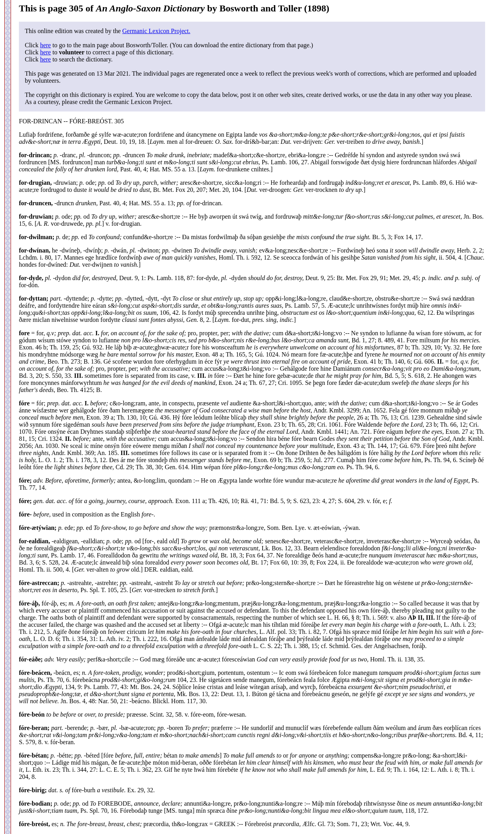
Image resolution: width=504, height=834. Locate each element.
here (46, 45)
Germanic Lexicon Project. (156, 31)
